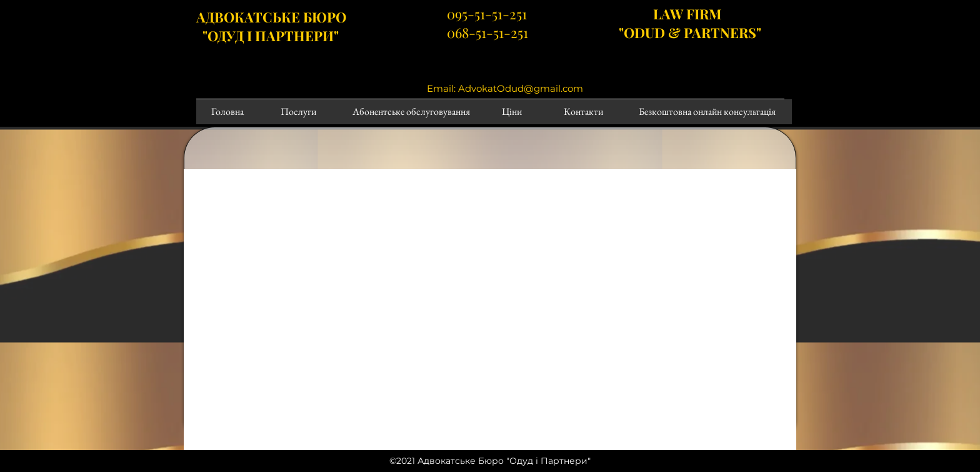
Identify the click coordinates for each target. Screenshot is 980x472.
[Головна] (227, 112)
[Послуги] (298, 112)
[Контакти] (583, 112)
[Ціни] (512, 112)
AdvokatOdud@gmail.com (521, 88)
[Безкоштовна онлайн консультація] (707, 112)
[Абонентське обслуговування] (411, 112)
